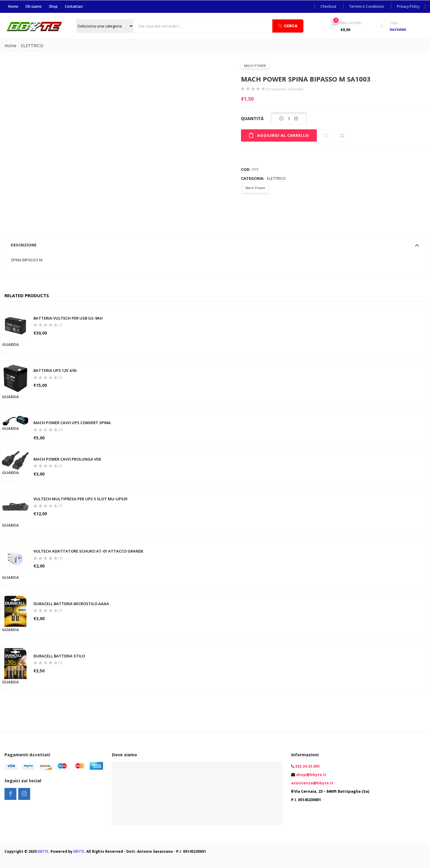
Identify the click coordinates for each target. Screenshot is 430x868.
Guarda (7, 344)
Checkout (328, 6)
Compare (344, 135)
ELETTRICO (32, 45)
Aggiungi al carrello (284, 135)
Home (13, 6)
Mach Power (255, 65)
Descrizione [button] (215, 245)
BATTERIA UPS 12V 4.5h (55, 370)
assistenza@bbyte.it (312, 783)
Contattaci (74, 6)
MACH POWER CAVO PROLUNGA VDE (67, 459)
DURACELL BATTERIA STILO (59, 656)
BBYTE (43, 851)
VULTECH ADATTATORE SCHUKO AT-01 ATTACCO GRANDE (88, 552)
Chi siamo (34, 6)
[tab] (215, 245)
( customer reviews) (284, 89)
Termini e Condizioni (367, 6)
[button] (350, 26)
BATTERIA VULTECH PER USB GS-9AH (68, 318)
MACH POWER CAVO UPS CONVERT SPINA (72, 423)
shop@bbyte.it (311, 775)
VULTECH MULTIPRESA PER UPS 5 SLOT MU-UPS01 (80, 499)
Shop (53, 6)
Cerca (288, 26)
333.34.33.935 (307, 766)
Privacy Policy (408, 6)
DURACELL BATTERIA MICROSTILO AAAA (71, 604)
